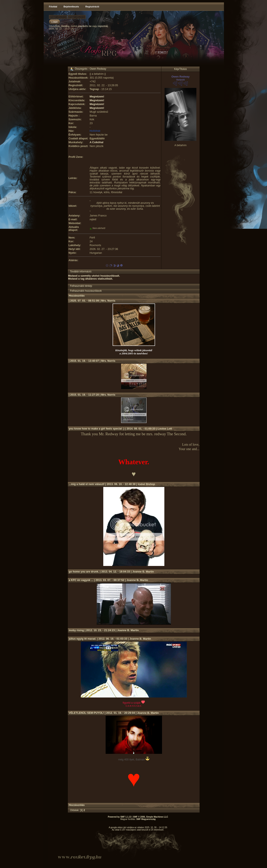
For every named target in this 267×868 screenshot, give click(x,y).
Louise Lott (165, 429)
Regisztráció (92, 7)
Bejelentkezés (71, 7)
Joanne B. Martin (143, 572)
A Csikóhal (96, 142)
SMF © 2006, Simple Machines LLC (150, 817)
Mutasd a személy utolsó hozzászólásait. (94, 276)
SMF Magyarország (146, 819)
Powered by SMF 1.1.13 (120, 817)
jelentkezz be (85, 26)
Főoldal (53, 7)
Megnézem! (97, 97)
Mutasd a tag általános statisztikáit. (90, 279)
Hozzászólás (77, 296)
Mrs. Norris (108, 301)
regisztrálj (103, 26)
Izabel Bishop (146, 484)
